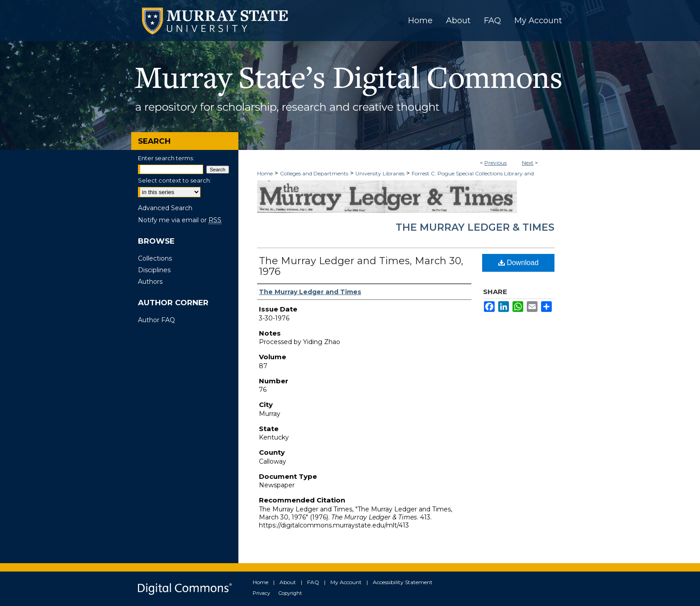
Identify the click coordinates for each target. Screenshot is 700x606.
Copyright (290, 593)
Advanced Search (165, 208)
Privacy (261, 593)
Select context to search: (175, 180)
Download (519, 263)
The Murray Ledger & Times (475, 227)
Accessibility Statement (403, 582)
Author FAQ (156, 320)
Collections (155, 258)
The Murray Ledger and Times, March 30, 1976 (361, 266)
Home (265, 173)
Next (528, 163)
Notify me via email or (180, 220)
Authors (150, 282)
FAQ (313, 582)
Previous (496, 163)
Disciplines (154, 270)
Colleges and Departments (314, 173)
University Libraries (380, 173)
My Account (346, 582)
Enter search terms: (166, 158)
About (288, 582)
